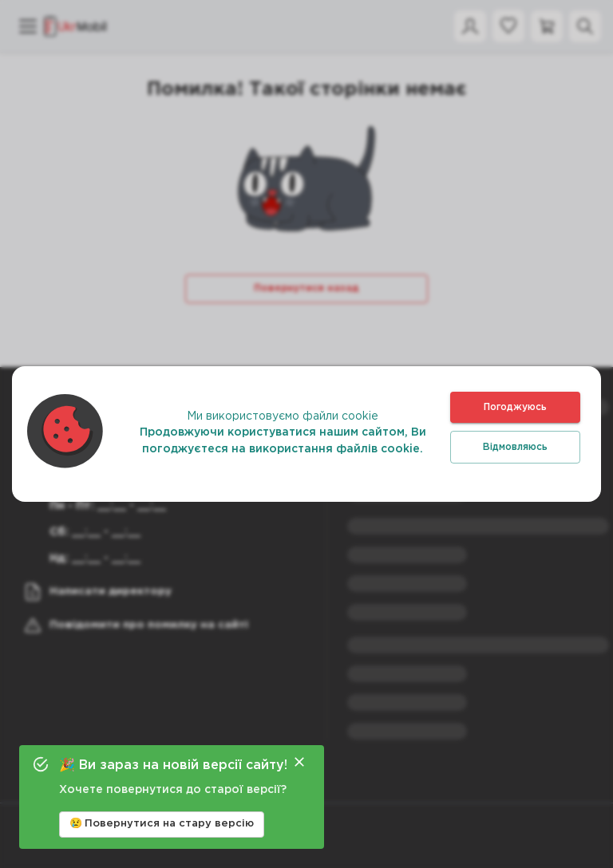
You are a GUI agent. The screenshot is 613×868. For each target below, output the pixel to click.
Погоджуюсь (515, 407)
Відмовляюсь (515, 447)
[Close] (299, 762)
